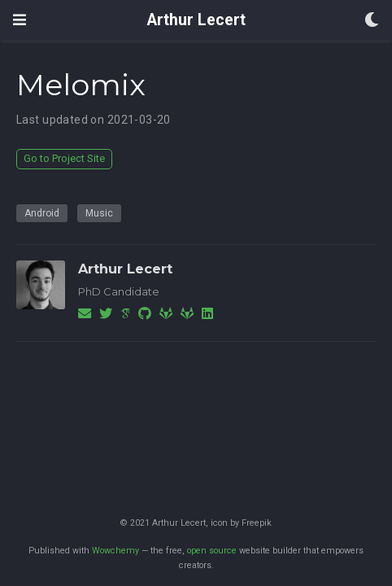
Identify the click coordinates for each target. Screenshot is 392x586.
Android (42, 213)
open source (212, 551)
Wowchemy (115, 551)
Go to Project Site (64, 158)
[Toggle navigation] (20, 20)
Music (99, 213)
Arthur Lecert (196, 20)
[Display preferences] (372, 21)
